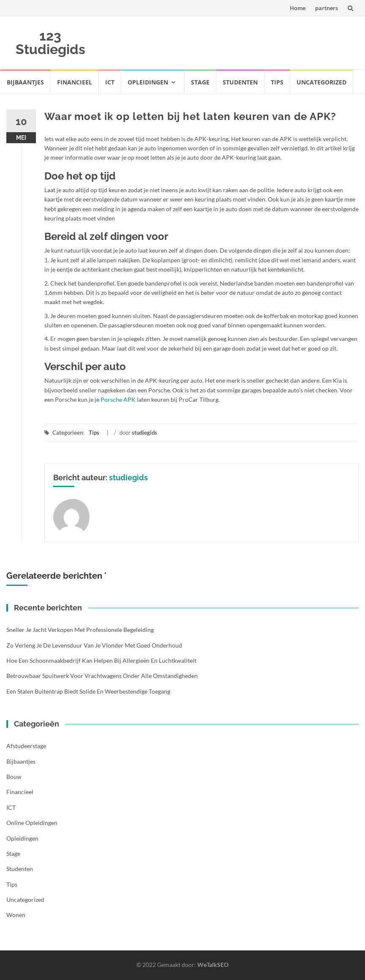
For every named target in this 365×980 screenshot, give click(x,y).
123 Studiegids (50, 42)
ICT (110, 82)
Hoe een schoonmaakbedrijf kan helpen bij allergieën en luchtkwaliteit (101, 660)
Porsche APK (118, 399)
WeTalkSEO (213, 965)
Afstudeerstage (26, 746)
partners (327, 8)
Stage (200, 82)
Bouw (14, 777)
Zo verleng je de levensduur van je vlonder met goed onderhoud (94, 645)
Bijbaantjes (25, 82)
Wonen (16, 915)
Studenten (240, 82)
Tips (277, 82)
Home (298, 8)
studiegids (144, 433)
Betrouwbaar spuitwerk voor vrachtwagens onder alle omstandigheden (102, 676)
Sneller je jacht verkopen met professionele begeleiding (80, 630)
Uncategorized (321, 82)
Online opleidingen (32, 823)
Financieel (75, 82)
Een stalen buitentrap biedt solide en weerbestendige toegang (88, 691)
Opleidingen (148, 82)
